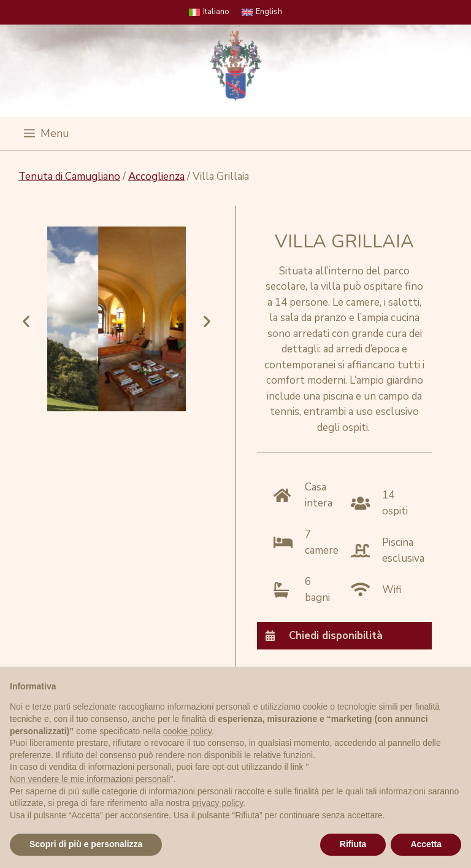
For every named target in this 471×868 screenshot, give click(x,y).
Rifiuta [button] (353, 844)
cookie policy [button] (187, 731)
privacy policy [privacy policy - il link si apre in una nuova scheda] (217, 803)
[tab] (344, 635)
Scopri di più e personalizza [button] (86, 844)
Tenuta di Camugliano (69, 176)
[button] (26, 321)
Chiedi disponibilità (336, 636)
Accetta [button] (426, 844)
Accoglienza (156, 176)
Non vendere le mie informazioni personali (90, 779)
